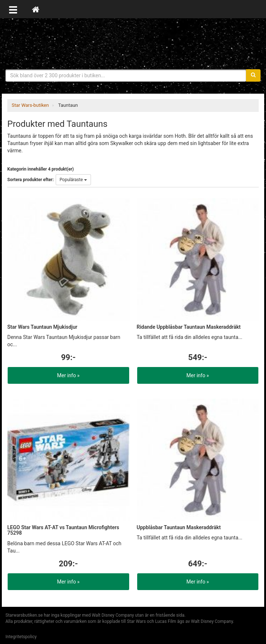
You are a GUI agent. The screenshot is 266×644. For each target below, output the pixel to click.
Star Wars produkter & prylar (133, 44)
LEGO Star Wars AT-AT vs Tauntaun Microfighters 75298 (63, 530)
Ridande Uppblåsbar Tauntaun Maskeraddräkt (189, 327)
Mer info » (68, 375)
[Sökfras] (126, 75)
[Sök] (253, 75)
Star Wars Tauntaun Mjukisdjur (42, 327)
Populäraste (73, 180)
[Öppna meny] (13, 9)
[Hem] (36, 9)
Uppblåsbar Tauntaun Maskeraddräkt (179, 527)
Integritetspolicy (21, 637)
